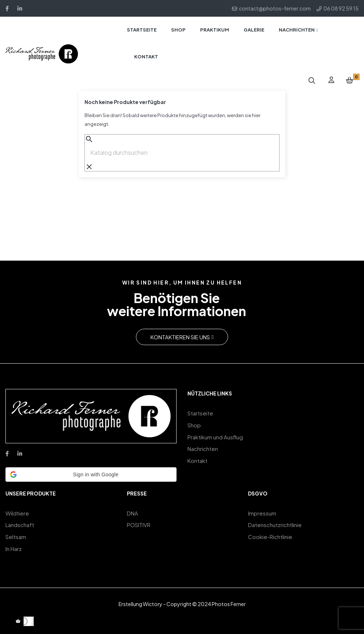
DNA (133, 513)
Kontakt (197, 456)
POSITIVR (139, 524)
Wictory (153, 600)
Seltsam (16, 534)
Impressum (262, 513)
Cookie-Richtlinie (270, 534)
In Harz (14, 545)
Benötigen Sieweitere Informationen (177, 304)
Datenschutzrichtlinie (275, 524)
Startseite (200, 413)
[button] (182, 337)
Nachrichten (203, 445)
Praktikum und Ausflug (215, 434)
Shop (194, 424)
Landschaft (20, 524)
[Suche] (182, 153)
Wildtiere (17, 513)
